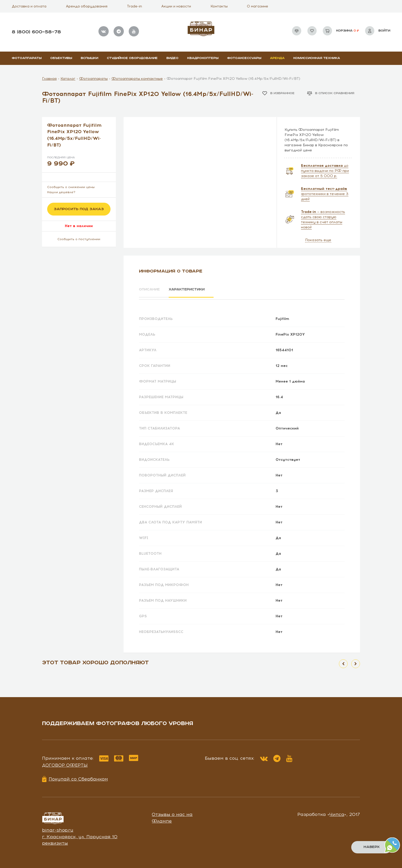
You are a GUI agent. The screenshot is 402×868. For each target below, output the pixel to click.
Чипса (337, 813)
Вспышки (89, 58)
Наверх (371, 847)
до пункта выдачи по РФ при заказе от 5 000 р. (325, 171)
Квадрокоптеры (203, 58)
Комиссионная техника (317, 58)
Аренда (277, 58)
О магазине (258, 6)
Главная (49, 79)
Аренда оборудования (87, 6)
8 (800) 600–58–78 (36, 32)
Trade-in (134, 6)
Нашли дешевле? (61, 192)
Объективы (61, 58)
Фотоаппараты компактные (137, 79)
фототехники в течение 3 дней (325, 194)
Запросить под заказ (79, 209)
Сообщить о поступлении (79, 239)
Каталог (68, 79)
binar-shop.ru (58, 828)
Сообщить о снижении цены (71, 187)
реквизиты (55, 842)
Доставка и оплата (29, 6)
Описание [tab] (150, 290)
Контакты (219, 6)
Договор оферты (65, 763)
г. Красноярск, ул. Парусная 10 (80, 835)
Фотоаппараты (27, 58)
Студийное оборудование (132, 58)
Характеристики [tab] (192, 290)
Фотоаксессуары (244, 58)
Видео (172, 58)
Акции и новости (176, 6)
